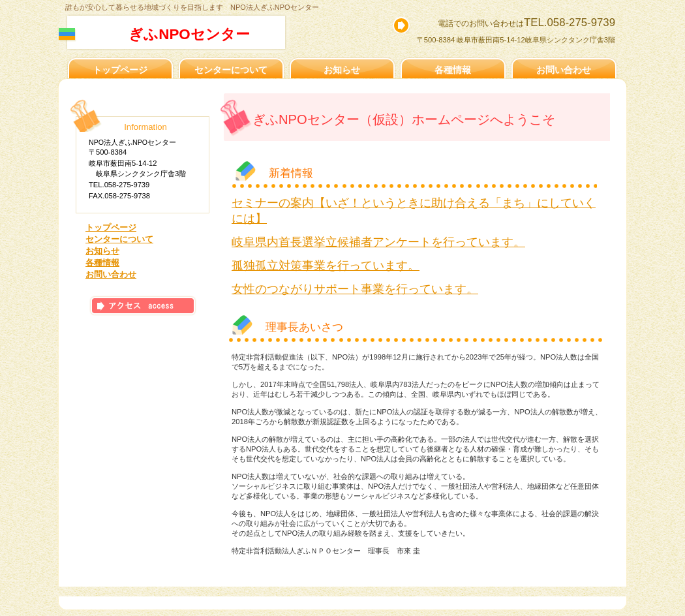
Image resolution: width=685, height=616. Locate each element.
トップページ (111, 227)
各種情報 (102, 263)
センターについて (119, 239)
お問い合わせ (111, 274)
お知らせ (102, 251)
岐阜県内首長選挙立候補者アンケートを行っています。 (378, 242)
